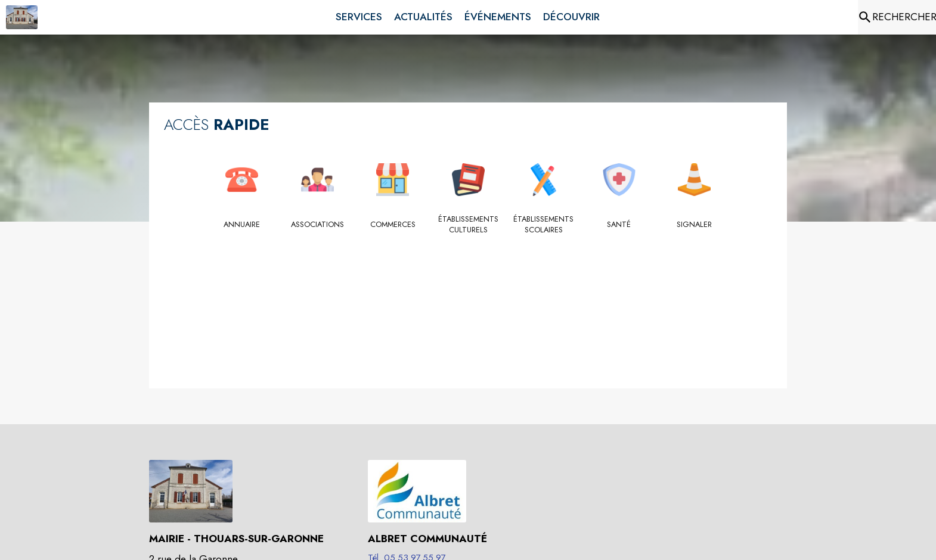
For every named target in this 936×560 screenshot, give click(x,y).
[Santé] (619, 225)
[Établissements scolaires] (543, 225)
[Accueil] (22, 17)
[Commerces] (393, 225)
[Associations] (317, 225)
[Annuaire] (242, 225)
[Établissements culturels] (468, 225)
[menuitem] (359, 15)
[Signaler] (694, 225)
